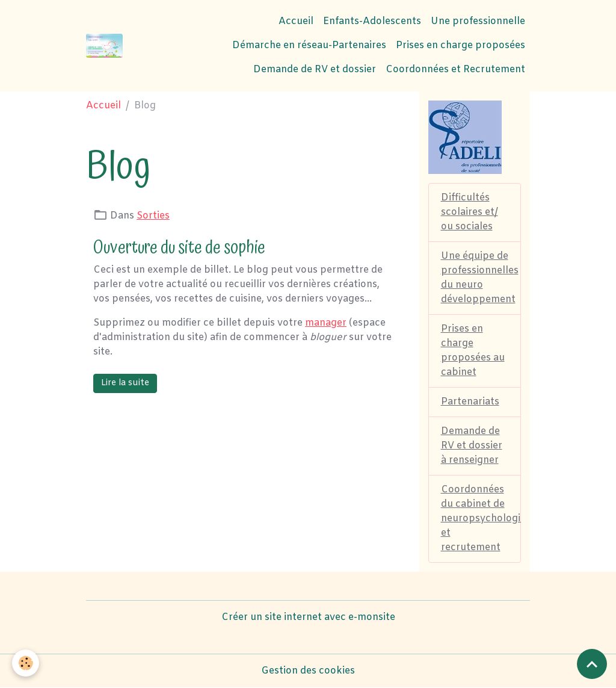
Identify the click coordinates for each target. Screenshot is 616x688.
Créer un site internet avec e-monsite (308, 617)
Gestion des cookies (308, 671)
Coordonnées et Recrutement (455, 70)
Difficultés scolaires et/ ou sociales (470, 212)
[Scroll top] (592, 664)
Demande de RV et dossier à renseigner (472, 446)
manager (326, 323)
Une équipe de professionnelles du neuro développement (480, 278)
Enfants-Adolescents (372, 21)
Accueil (296, 21)
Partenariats (470, 402)
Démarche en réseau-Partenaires (309, 45)
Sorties (153, 216)
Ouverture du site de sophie (179, 248)
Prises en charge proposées (460, 45)
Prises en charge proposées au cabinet (473, 351)
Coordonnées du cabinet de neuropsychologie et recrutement (481, 519)
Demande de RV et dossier (315, 70)
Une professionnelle (478, 21)
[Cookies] (26, 663)
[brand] (104, 46)
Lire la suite (125, 383)
